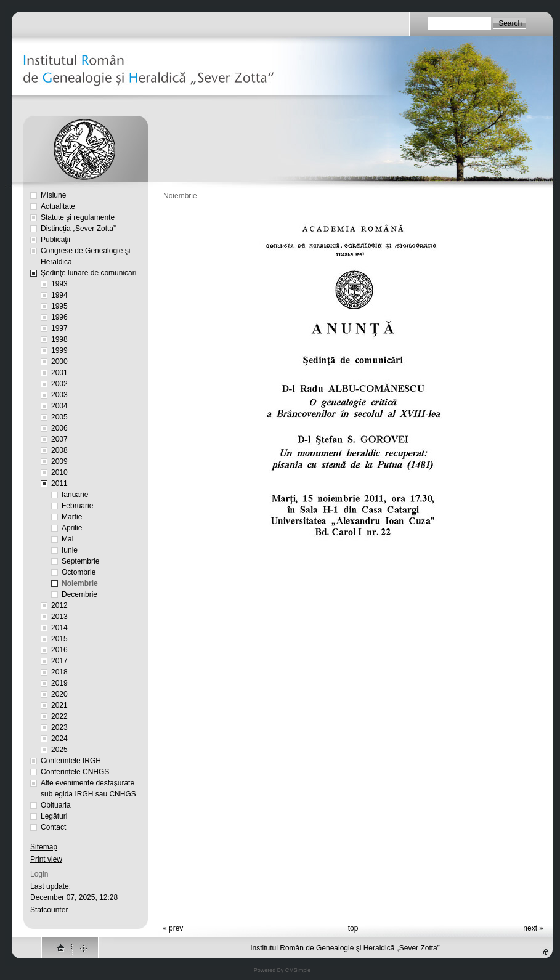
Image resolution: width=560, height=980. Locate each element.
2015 (59, 639)
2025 (59, 750)
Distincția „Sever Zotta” (78, 229)
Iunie (70, 550)
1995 (59, 306)
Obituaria (56, 805)
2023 (59, 727)
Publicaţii (55, 240)
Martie (72, 517)
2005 (59, 417)
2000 (59, 362)
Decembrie (79, 594)
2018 (59, 672)
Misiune (53, 195)
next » (533, 928)
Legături (54, 816)
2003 (59, 395)
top (353, 928)
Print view (46, 859)
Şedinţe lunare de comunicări (88, 273)
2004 (59, 406)
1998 (59, 339)
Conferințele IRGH (71, 761)
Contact (53, 827)
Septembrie (80, 561)
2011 (59, 484)
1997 (59, 328)
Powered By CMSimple (282, 970)
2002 (59, 384)
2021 (59, 705)
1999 (59, 350)
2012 (59, 605)
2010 (59, 472)
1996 (59, 317)
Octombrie (79, 572)
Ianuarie (75, 495)
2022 (59, 716)
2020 (59, 694)
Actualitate (58, 206)
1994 (59, 295)
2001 (59, 373)
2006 (59, 428)
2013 (59, 617)
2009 (59, 461)
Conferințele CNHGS (75, 772)
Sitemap (44, 847)
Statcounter (49, 910)
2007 (59, 439)
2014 (59, 628)
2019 (59, 683)
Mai (67, 539)
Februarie (77, 506)
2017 (59, 661)
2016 (59, 650)
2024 (59, 739)
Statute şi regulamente (78, 217)
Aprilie (72, 528)
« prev (173, 928)
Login (39, 874)
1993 (59, 284)
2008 (59, 450)
